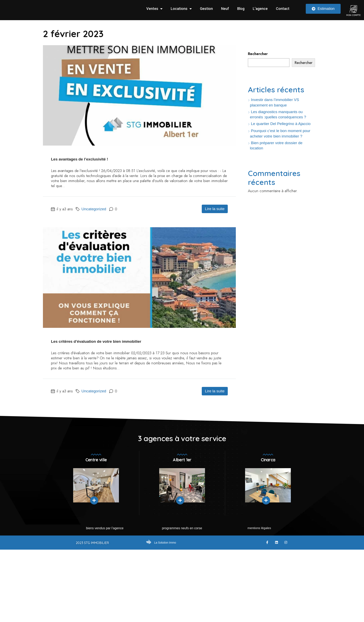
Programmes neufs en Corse (182, 531)
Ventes (154, 9)
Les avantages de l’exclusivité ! (80, 159)
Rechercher (258, 54)
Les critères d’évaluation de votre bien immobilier (96, 343)
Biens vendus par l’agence (105, 531)
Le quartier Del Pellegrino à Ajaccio (281, 124)
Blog (241, 9)
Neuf (225, 9)
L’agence (260, 9)
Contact (283, 9)
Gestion (206, 9)
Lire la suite (215, 210)
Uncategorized (94, 210)
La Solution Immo (165, 545)
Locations (181, 9)
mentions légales (259, 531)
